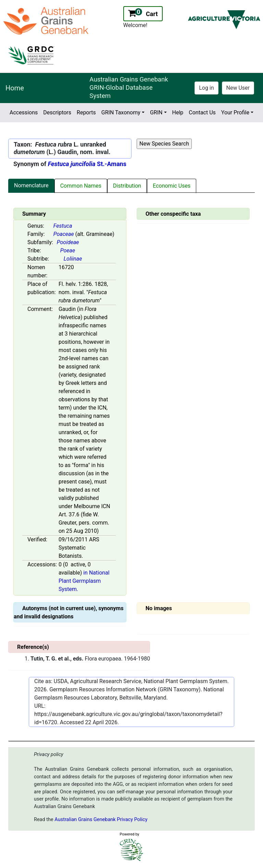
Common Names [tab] (81, 186)
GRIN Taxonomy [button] (121, 112)
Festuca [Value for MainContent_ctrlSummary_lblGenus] (63, 226)
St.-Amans (87, 164)
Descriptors (57, 112)
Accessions (24, 112)
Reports (86, 112)
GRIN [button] (156, 112)
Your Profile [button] (235, 112)
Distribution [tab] (127, 186)
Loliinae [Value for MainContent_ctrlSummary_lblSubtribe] (73, 259)
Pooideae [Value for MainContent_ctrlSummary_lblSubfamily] (68, 242)
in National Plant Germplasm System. (84, 581)
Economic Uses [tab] (172, 186)
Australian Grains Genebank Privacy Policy (101, 820)
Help (178, 112)
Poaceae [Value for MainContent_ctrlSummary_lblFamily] (64, 234)
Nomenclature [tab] (31, 185)
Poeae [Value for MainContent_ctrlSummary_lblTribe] (68, 250)
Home (15, 88)
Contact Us (202, 112)
